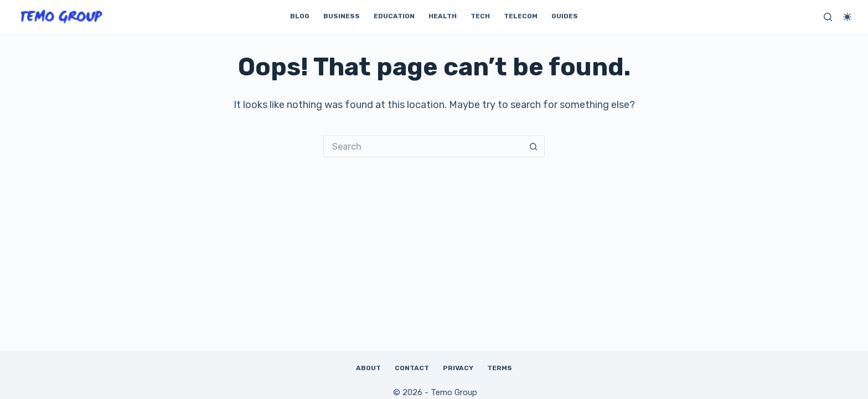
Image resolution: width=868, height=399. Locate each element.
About (368, 368)
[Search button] (534, 146)
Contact (412, 368)
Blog (300, 16)
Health (443, 16)
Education (394, 16)
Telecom (521, 16)
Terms (500, 368)
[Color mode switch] (847, 17)
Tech (480, 16)
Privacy (458, 368)
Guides (565, 16)
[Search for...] (423, 146)
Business (342, 16)
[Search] (828, 17)
